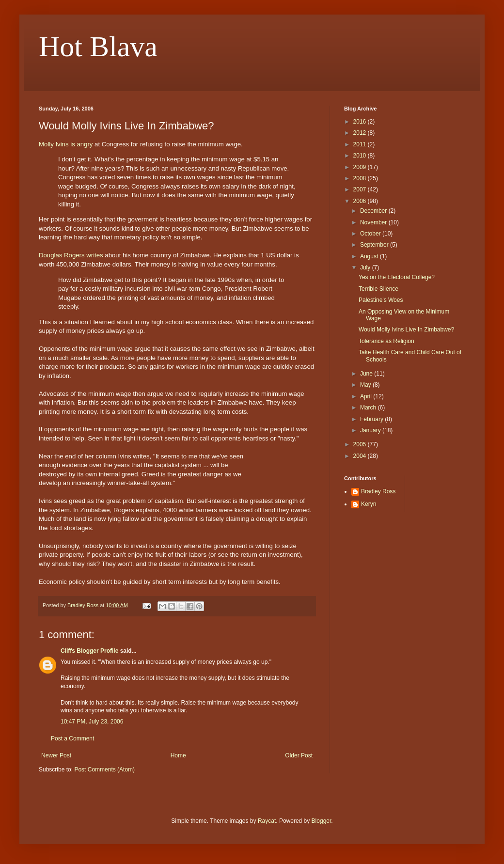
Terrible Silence (378, 289)
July (366, 267)
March (369, 408)
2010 (361, 156)
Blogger (322, 821)
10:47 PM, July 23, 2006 (92, 722)
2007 (361, 189)
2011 (361, 144)
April (367, 396)
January (371, 430)
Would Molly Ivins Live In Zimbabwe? (406, 330)
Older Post (299, 755)
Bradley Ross (378, 491)
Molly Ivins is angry (66, 144)
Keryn (369, 504)
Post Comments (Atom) (104, 770)
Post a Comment (72, 738)
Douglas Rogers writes (71, 255)
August (370, 256)
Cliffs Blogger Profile (89, 651)
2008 (361, 178)
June (367, 374)
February (372, 419)
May (366, 385)
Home (178, 755)
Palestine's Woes (381, 300)
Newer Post (56, 755)
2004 (361, 456)
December (374, 211)
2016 (361, 122)
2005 (361, 444)
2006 (361, 201)
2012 (361, 133)
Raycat (267, 821)
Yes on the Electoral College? (397, 277)
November (374, 222)
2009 (361, 167)
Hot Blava (98, 47)
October (371, 234)
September (375, 245)
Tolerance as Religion (386, 341)
